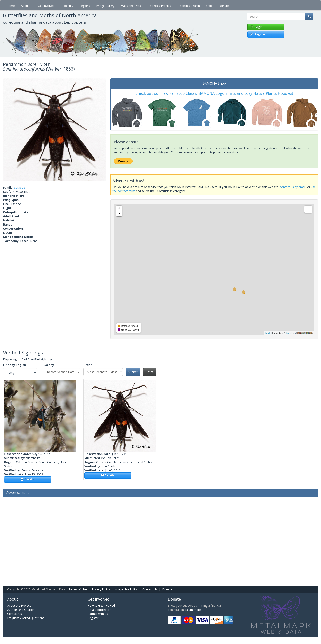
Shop (209, 6)
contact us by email (293, 187)
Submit (133, 372)
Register (93, 618)
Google (289, 333)
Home (11, 6)
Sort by (49, 365)
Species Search (190, 6)
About (26, 6)
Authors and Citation (21, 610)
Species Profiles (162, 6)
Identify (68, 6)
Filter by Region (15, 365)
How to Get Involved (101, 606)
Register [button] (258, 34)
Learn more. (193, 610)
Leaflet (268, 333)
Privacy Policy (101, 589)
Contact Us (150, 589)
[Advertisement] (160, 529)
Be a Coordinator (99, 610)
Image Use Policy (126, 589)
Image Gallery (105, 6)
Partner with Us (98, 614)
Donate (224, 6)
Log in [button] (256, 27)
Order (88, 365)
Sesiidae (20, 188)
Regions (85, 6)
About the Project (19, 606)
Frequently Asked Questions (26, 618)
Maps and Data (132, 6)
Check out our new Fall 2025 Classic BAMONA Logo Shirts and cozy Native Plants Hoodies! (214, 93)
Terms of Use (78, 589)
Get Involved (48, 6)
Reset (150, 372)
